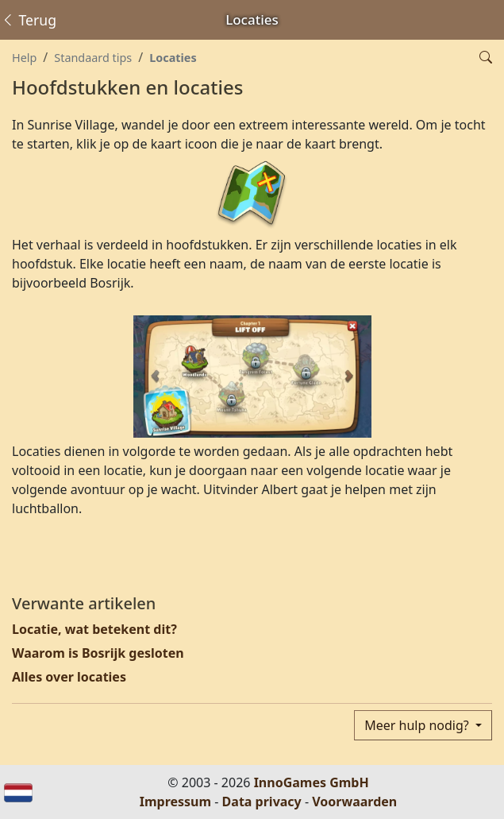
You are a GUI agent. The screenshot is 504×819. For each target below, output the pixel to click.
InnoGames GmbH (312, 782)
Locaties (173, 58)
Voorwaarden (354, 802)
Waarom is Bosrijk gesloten (98, 653)
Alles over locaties (69, 677)
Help (24, 58)
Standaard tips (93, 58)
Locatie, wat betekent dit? (94, 629)
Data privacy (262, 802)
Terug (29, 20)
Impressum (175, 802)
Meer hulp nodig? (418, 725)
